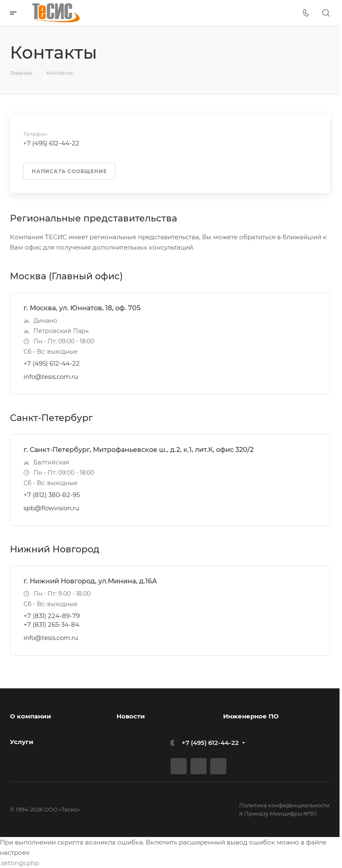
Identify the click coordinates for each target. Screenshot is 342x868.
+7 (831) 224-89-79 (52, 616)
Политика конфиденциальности (284, 805)
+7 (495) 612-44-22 (52, 363)
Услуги (22, 742)
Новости (131, 716)
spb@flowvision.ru (51, 508)
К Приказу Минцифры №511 (278, 813)
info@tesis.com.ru (51, 377)
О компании (31, 716)
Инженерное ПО (251, 716)
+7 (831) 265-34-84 (51, 624)
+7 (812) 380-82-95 (52, 495)
